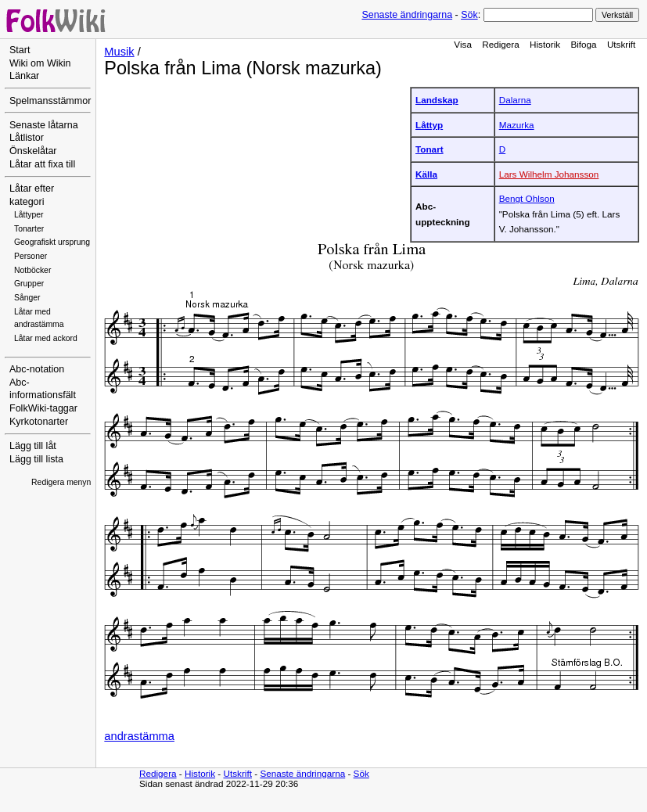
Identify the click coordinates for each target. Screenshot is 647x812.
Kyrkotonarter (39, 422)
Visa (463, 44)
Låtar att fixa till (42, 164)
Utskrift (621, 44)
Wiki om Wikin (40, 63)
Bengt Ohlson (527, 198)
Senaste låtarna (44, 125)
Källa (426, 174)
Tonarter (29, 229)
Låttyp (429, 125)
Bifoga (583, 44)
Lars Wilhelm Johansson (549, 174)
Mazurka (517, 125)
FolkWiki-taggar (43, 408)
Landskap (437, 100)
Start (20, 50)
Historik (545, 44)
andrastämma (139, 736)
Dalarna (515, 100)
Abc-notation (37, 369)
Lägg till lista (36, 459)
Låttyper (29, 215)
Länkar (24, 76)
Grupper (29, 284)
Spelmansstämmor (50, 101)
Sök (469, 15)
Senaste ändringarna (407, 15)
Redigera (501, 44)
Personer (31, 256)
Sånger (27, 298)
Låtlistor (27, 138)
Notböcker (32, 270)
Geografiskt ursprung (52, 242)
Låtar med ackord (46, 338)
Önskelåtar (33, 151)
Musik (119, 52)
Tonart (430, 149)
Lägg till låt (33, 446)
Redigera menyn (61, 482)
